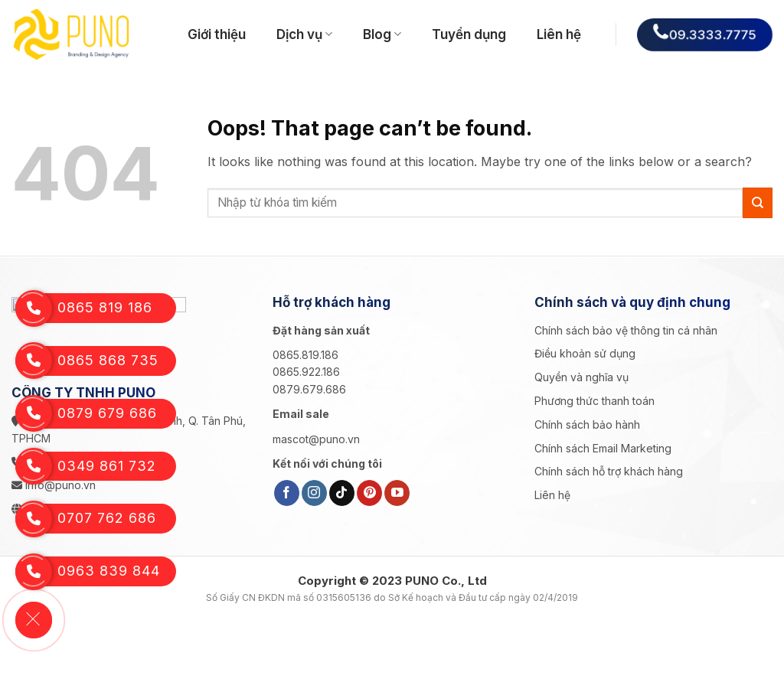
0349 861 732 (84, 467)
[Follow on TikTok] (342, 493)
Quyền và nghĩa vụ (581, 377)
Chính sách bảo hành (587, 424)
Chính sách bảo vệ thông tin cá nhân (626, 330)
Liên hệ (559, 34)
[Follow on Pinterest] (369, 493)
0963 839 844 (86, 571)
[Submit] (758, 202)
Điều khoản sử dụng (585, 353)
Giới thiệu (217, 34)
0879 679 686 (85, 414)
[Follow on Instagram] (314, 493)
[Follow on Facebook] (287, 493)
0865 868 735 (85, 361)
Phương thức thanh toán (595, 401)
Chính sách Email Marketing (603, 448)
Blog (382, 34)
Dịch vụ (304, 34)
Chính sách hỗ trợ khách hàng (609, 471)
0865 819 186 (84, 308)
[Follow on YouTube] (397, 493)
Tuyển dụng (469, 34)
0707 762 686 (84, 519)
